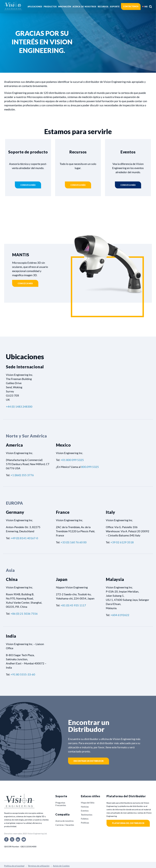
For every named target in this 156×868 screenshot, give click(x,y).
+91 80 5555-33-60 (23, 674)
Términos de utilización (39, 866)
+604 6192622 (120, 615)
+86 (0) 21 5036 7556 (24, 614)
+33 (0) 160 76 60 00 (74, 542)
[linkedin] (18, 839)
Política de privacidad (14, 866)
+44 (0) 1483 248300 (19, 406)
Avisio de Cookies (61, 866)
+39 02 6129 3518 (122, 542)
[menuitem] (145, 6)
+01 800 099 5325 (72, 460)
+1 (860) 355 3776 (22, 475)
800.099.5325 (90, 467)
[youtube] (24, 839)
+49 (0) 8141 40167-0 (24, 538)
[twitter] (12, 839)
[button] (150, 6)
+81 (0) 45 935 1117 (73, 605)
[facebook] (6, 839)
